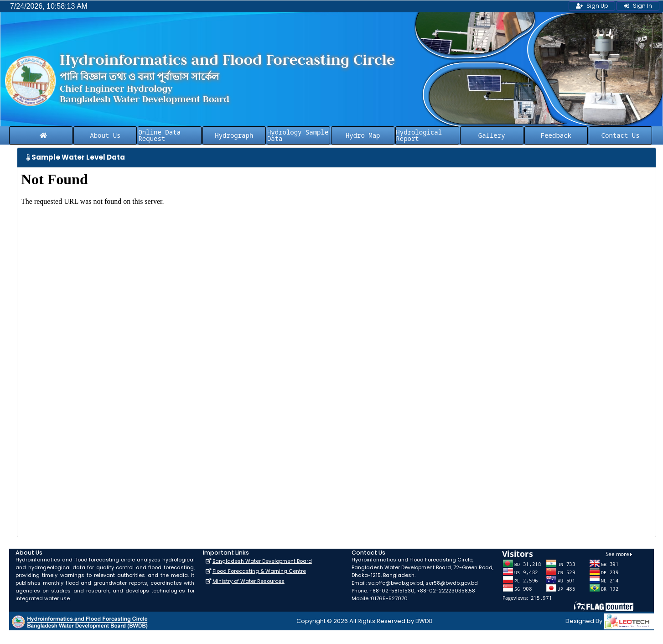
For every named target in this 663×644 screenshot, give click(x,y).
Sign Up (592, 6)
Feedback (556, 135)
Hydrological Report (419, 135)
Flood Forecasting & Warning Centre (259, 571)
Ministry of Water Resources (249, 581)
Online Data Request (159, 135)
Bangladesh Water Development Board (262, 561)
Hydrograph (234, 135)
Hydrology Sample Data (298, 135)
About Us (105, 135)
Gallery (492, 135)
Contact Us (621, 135)
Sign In (638, 6)
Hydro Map (363, 135)
